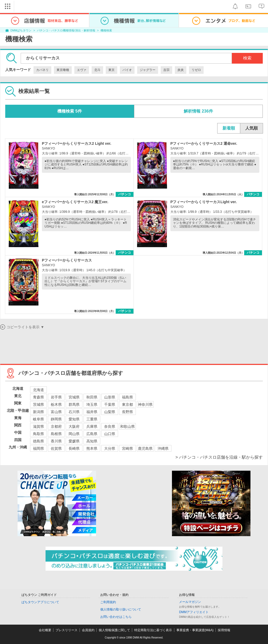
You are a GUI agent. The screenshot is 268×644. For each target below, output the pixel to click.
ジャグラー (148, 70)
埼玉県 (92, 404)
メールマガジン (190, 602)
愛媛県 (74, 441)
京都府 (56, 426)
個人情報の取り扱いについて (121, 609)
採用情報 (224, 630)
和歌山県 (127, 426)
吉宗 (166, 70)
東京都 (127, 404)
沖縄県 (163, 448)
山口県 (110, 434)
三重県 (92, 419)
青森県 (38, 397)
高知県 (92, 441)
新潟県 (38, 412)
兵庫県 (92, 426)
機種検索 (106, 30)
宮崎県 (127, 448)
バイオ (127, 70)
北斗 (97, 70)
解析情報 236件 (198, 111)
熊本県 (92, 448)
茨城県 (38, 404)
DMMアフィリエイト (194, 612)
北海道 (38, 390)
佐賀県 (56, 448)
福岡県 (38, 448)
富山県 (56, 412)
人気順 (252, 128)
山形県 (110, 397)
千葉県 (110, 404)
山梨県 (110, 412)
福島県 (127, 397)
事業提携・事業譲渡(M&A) (195, 630)
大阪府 (74, 426)
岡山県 (74, 434)
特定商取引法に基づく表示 (153, 630)
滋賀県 (38, 426)
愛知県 (74, 419)
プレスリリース (66, 630)
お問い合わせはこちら (116, 617)
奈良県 (110, 426)
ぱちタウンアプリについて (40, 602)
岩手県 (56, 397)
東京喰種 (63, 70)
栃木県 (56, 404)
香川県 (56, 441)
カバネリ (42, 70)
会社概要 (45, 630)
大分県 (110, 448)
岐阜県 (38, 419)
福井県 (92, 412)
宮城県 (74, 397)
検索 (247, 58)
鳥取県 (38, 434)
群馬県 (74, 404)
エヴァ (82, 70)
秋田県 (92, 397)
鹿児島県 (145, 448)
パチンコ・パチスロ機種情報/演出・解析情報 (66, 30)
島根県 (56, 434)
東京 (111, 70)
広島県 (92, 434)
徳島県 (38, 441)
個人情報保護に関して (114, 630)
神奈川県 (145, 404)
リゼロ (196, 70)
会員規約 (88, 630)
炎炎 (181, 70)
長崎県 (74, 448)
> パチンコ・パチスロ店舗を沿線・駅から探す (219, 457)
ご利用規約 (108, 602)
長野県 (127, 412)
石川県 (74, 412)
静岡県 (56, 419)
